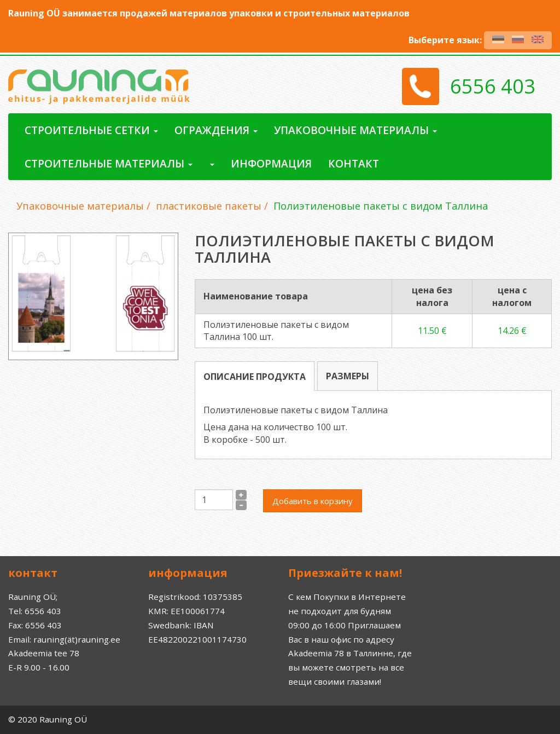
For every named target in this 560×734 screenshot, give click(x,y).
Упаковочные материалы (80, 206)
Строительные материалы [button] (109, 163)
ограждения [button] (216, 130)
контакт (354, 163)
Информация (271, 163)
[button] (212, 163)
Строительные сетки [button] (91, 130)
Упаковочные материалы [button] (355, 130)
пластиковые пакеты (209, 206)
